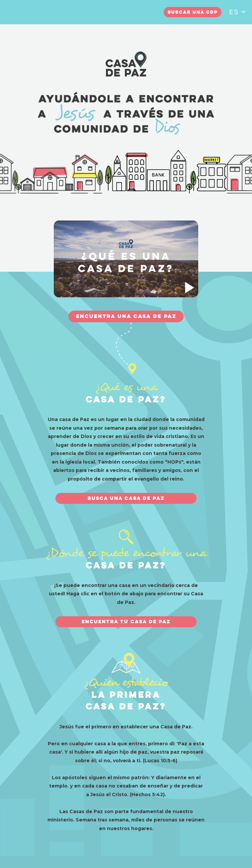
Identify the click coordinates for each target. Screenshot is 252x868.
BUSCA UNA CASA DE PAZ (126, 499)
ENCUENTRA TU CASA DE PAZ (126, 622)
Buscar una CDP (193, 12)
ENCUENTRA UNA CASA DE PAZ (126, 317)
